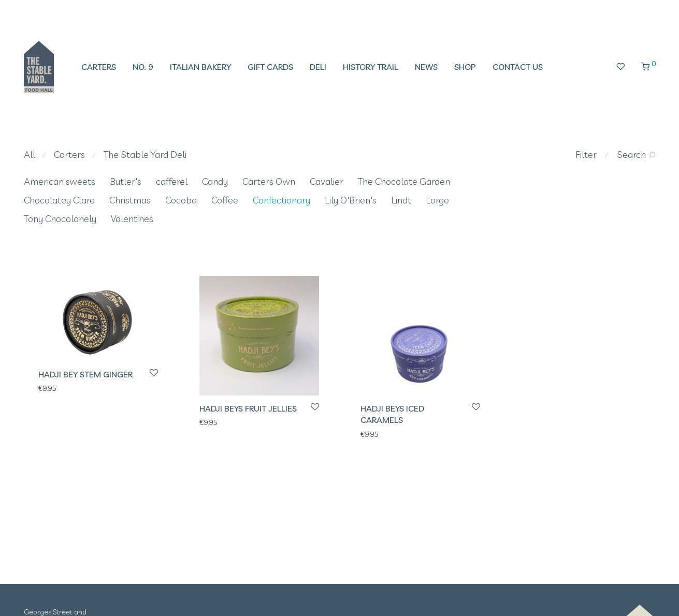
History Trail (371, 67)
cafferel (172, 181)
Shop (465, 67)
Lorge (437, 200)
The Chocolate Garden (404, 181)
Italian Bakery (200, 67)
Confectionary (281, 200)
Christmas (130, 200)
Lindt (401, 200)
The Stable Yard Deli (145, 155)
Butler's (126, 181)
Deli (318, 67)
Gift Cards (270, 67)
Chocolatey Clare (59, 200)
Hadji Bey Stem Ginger (85, 374)
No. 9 (143, 67)
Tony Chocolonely (60, 219)
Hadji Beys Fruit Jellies (248, 408)
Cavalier (327, 181)
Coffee (225, 200)
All (30, 155)
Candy (215, 181)
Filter (586, 155)
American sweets (60, 181)
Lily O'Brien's (351, 200)
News (426, 67)
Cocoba (181, 200)
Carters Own (269, 181)
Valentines (132, 219)
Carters (99, 67)
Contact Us (518, 67)
